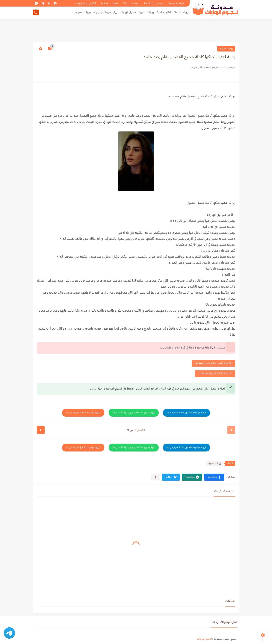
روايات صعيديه (83, 12)
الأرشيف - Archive (109, 3)
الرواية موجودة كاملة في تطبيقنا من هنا (83, 413)
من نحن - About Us (154, 3)
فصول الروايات (128, 12)
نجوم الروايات (204, 639)
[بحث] (36, 12)
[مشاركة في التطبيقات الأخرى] (155, 477)
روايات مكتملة (181, 12)
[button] (214, 477)
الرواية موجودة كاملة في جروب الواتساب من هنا (134, 413)
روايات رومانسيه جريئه (105, 12)
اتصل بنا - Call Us (131, 3)
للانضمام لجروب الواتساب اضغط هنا (213, 363)
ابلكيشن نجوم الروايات (86, 3)
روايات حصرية (146, 12)
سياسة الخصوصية (176, 3)
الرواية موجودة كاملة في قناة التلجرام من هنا (186, 413)
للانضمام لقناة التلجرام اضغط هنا (215, 374)
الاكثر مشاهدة (164, 12)
